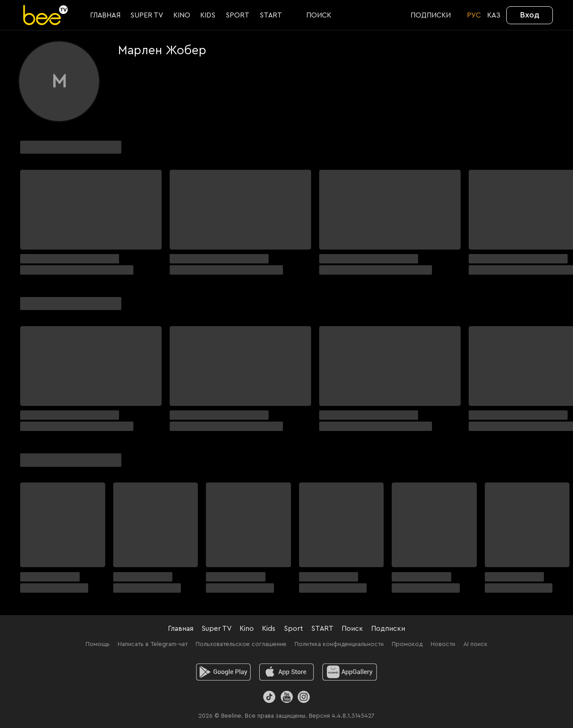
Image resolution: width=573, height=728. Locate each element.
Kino (247, 629)
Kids (269, 629)
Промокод (407, 644)
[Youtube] (286, 697)
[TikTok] (269, 697)
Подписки (388, 629)
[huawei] (350, 672)
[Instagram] (304, 697)
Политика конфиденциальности (339, 644)
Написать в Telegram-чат (153, 644)
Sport (293, 629)
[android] (224, 672)
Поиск (352, 629)
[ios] (287, 672)
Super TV (216, 629)
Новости (443, 644)
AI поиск (475, 644)
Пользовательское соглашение (241, 644)
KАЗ (494, 15)
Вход (530, 15)
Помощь (98, 644)
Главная (181, 629)
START (322, 629)
